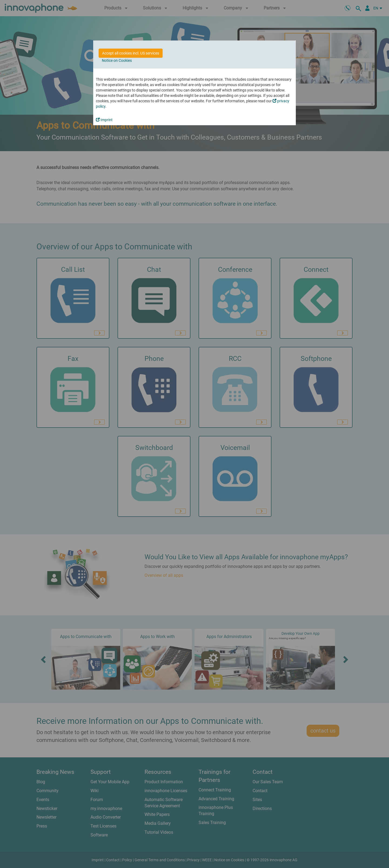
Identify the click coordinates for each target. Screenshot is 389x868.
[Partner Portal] (367, 8)
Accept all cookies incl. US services (131, 53)
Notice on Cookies (117, 60)
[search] (359, 8)
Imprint (104, 120)
